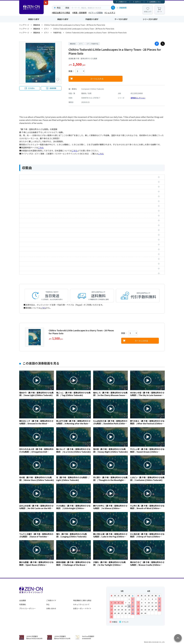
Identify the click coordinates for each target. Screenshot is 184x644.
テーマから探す (121, 19)
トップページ (24, 25)
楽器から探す (34, 19)
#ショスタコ (110, 13)
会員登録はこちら (155, 2)
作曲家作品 (57, 33)
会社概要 (23, 600)
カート (160, 12)
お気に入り (148, 12)
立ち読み (31, 88)
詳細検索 (123, 8)
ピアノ (47, 29)
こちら (41, 147)
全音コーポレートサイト (82, 608)
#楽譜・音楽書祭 (79, 13)
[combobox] (91, 8)
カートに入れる (97, 79)
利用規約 (23, 604)
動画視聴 (53, 88)
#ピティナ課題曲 (96, 13)
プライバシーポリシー (27, 608)
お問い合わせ (51, 608)
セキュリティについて (81, 604)
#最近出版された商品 (61, 13)
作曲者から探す (92, 19)
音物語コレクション (138, 98)
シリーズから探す (150, 19)
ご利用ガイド (122, 2)
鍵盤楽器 (37, 25)
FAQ (48, 604)
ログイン (138, 2)
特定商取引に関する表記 (82, 600)
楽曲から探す (63, 19)
